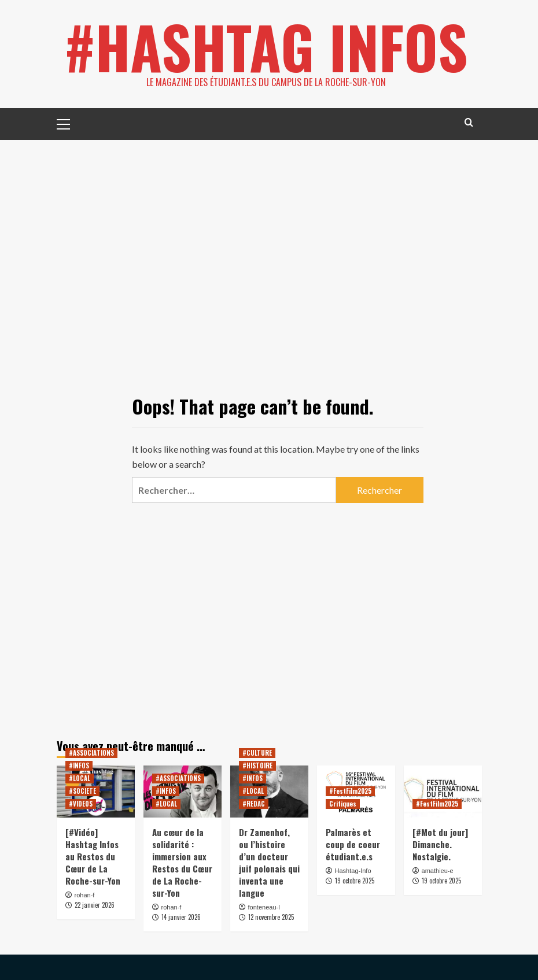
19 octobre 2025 (355, 881)
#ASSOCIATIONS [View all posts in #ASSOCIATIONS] (91, 753)
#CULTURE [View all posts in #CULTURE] (257, 753)
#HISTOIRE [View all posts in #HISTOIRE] (257, 765)
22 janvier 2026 (95, 905)
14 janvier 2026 (181, 917)
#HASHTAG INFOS (266, 46)
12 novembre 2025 (271, 917)
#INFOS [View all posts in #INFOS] (79, 765)
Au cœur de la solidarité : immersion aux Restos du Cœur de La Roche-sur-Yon (182, 862)
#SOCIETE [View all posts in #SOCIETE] (82, 791)
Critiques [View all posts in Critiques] (343, 804)
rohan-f (85, 895)
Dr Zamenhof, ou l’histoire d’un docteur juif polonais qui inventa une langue (269, 862)
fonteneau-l (264, 907)
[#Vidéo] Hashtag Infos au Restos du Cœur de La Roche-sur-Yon (93, 856)
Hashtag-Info (353, 871)
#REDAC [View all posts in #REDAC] (254, 804)
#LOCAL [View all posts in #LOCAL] (80, 778)
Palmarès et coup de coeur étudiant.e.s (353, 844)
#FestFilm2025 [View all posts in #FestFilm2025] (350, 791)
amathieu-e (438, 871)
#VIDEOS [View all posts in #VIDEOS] (81, 804)
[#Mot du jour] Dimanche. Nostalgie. (440, 844)
